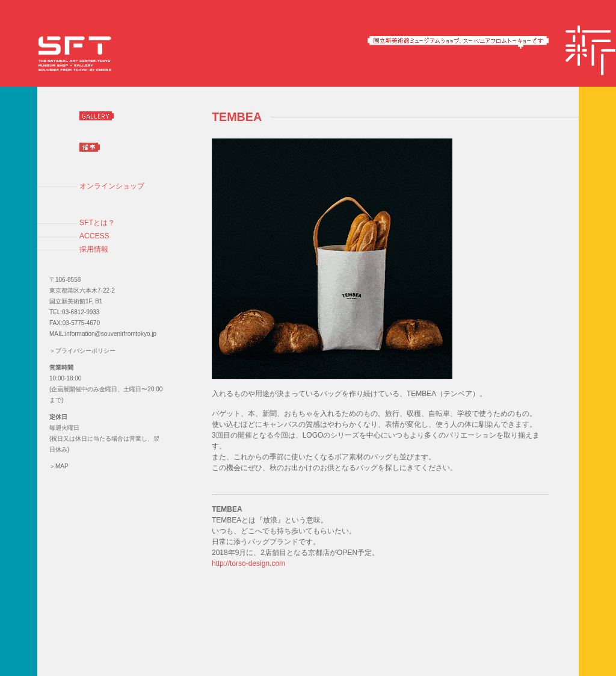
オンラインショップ (112, 186)
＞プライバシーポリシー (82, 351)
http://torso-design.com (248, 563)
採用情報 (94, 249)
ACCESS (94, 236)
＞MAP (59, 466)
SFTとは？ (97, 223)
